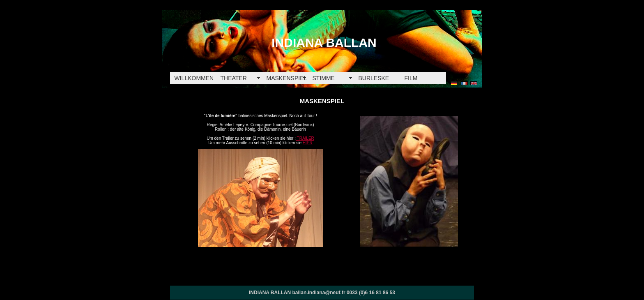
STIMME (324, 78)
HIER (308, 143)
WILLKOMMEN (194, 78)
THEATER (234, 78)
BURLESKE (374, 78)
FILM (411, 78)
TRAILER (305, 138)
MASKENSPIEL (287, 78)
